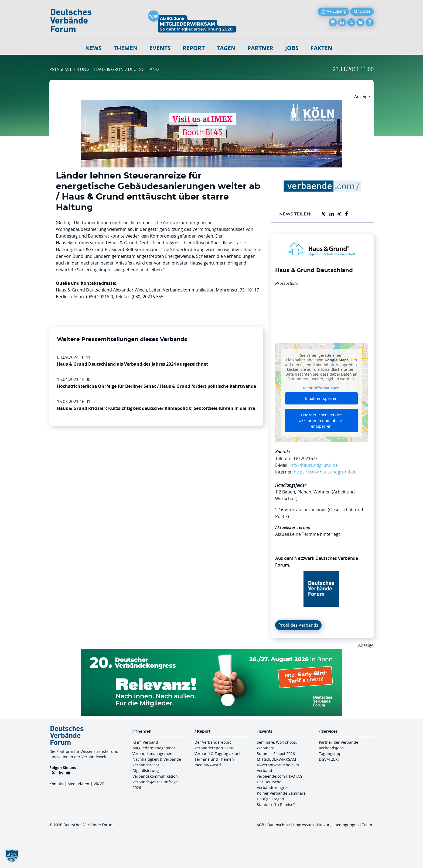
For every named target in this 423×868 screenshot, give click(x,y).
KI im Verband (145, 742)
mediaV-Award (208, 765)
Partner (260, 48)
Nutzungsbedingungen (338, 825)
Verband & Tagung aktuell (218, 754)
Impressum (303, 825)
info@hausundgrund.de (314, 465)
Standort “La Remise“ (276, 804)
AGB (260, 825)
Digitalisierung (146, 771)
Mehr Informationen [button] (321, 388)
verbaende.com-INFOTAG (280, 776)
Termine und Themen (214, 759)
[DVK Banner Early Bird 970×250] (211, 652)
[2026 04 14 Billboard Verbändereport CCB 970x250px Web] (211, 103)
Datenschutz (279, 825)
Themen (126, 48)
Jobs (292, 48)
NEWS (93, 48)
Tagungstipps (331, 754)
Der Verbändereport (213, 742)
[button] (12, 856)
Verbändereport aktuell (216, 748)
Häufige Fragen (270, 799)
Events (160, 48)
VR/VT (99, 784)
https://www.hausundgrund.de (325, 472)
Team (367, 825)
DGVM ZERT (329, 759)
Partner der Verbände (339, 742)
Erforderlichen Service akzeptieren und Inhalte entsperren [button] (321, 421)
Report (194, 48)
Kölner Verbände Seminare (281, 793)
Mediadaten (78, 784)
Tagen (226, 48)
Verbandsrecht (146, 765)
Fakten (321, 48)
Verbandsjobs (331, 748)
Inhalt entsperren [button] (321, 398)
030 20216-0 (305, 458)
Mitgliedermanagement (154, 748)
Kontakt (56, 784)
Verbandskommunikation (155, 776)
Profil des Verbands (298, 625)
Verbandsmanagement (153, 754)
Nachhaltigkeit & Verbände (157, 759)
